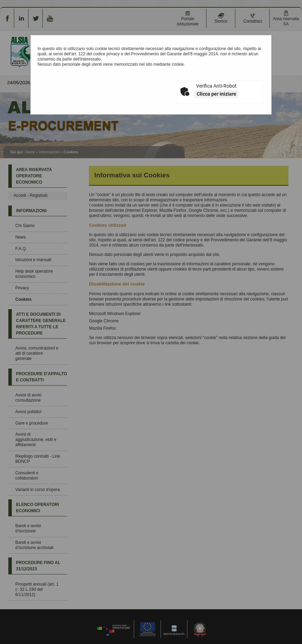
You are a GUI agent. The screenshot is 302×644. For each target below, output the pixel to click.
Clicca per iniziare (217, 94)
